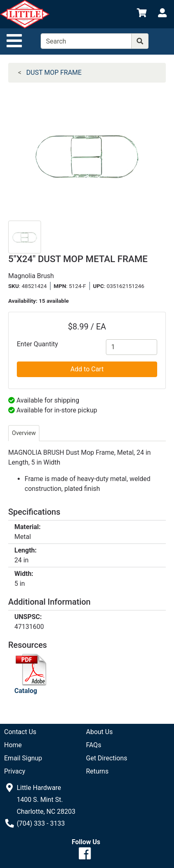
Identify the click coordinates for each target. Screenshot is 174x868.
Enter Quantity (37, 344)
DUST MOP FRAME (54, 73)
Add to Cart (87, 369)
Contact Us (20, 732)
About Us (100, 732)
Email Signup (23, 758)
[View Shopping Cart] (142, 14)
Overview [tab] (24, 433)
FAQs (94, 745)
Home (13, 745)
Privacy (15, 771)
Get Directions (107, 758)
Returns (97, 771)
